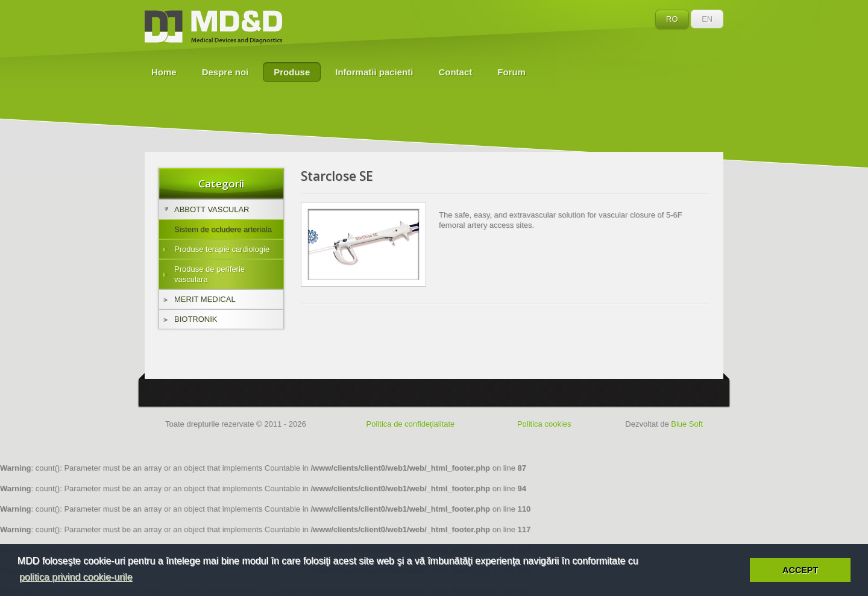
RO (672, 19)
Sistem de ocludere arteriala (223, 229)
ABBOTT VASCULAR (206, 209)
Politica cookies (544, 424)
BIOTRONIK (190, 319)
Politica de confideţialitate (411, 424)
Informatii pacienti (374, 72)
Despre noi (225, 72)
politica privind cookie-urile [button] (76, 577)
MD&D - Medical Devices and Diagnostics (213, 27)
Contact (455, 72)
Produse (292, 72)
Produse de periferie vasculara (204, 274)
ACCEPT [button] (800, 570)
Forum (511, 72)
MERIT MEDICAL (200, 299)
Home (164, 72)
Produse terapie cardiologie (216, 249)
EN (707, 19)
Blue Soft (687, 424)
